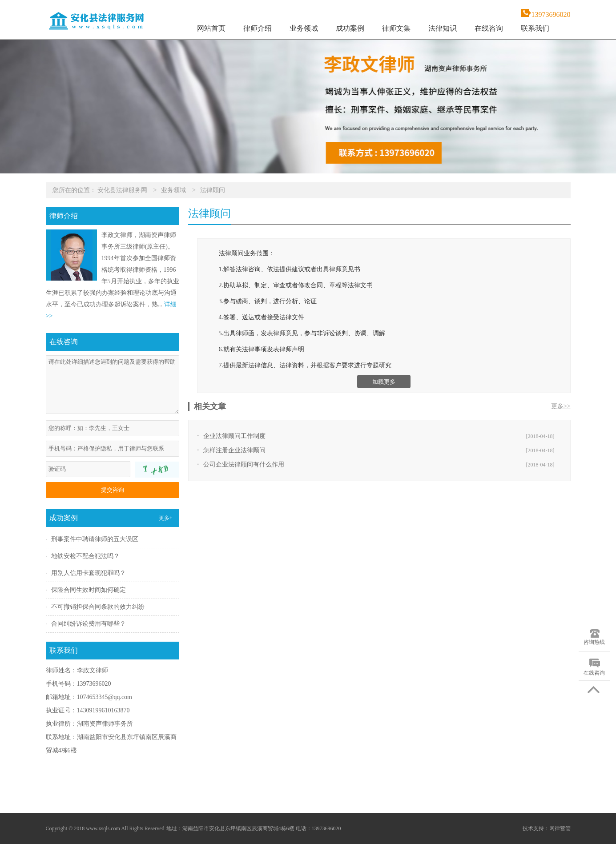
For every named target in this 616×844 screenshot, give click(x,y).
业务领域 (304, 28)
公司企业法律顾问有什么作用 (244, 464)
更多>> (561, 406)
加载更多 (384, 382)
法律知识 (443, 28)
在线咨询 (489, 28)
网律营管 (560, 828)
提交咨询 (113, 490)
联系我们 (535, 28)
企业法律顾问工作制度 (234, 436)
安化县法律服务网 (122, 190)
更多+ (166, 518)
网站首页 (211, 28)
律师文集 (396, 28)
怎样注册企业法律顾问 (234, 450)
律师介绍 (258, 28)
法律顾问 (213, 190)
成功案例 (350, 28)
